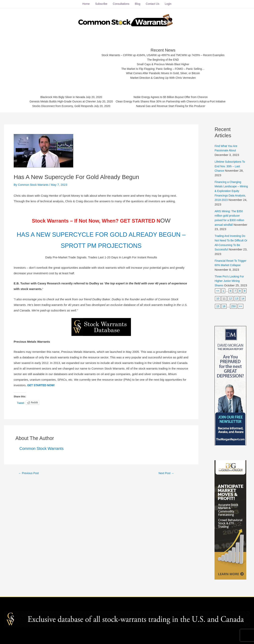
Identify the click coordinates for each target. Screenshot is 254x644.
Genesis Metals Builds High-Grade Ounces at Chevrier (57, 100)
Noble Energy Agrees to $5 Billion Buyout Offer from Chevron (175, 95)
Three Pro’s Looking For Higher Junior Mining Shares (230, 281)
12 (231, 299)
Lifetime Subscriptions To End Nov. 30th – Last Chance (231, 163)
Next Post (166, 481)
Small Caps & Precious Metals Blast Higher (163, 62)
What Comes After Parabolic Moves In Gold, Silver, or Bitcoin (163, 72)
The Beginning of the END (163, 57)
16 (224, 307)
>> (241, 307)
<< (218, 291)
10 (218, 299)
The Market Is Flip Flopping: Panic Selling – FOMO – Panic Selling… (163, 67)
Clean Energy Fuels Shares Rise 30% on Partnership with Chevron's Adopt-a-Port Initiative (175, 100)
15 (218, 307)
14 (244, 299)
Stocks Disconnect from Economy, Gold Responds (57, 105)
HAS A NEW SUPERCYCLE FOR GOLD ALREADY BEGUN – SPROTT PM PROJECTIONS (101, 242)
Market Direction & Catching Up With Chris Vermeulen (163, 77)
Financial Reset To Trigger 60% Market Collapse (228, 261)
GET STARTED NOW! (42, 393)
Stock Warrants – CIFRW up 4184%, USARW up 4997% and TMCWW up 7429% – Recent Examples (163, 52)
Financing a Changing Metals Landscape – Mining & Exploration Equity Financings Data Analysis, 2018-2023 (230, 187)
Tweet (21, 411)
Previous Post (30, 481)
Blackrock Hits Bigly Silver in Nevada (57, 95)
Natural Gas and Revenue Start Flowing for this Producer (175, 105)
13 (237, 299)
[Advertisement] (60, 61)
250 (234, 307)
